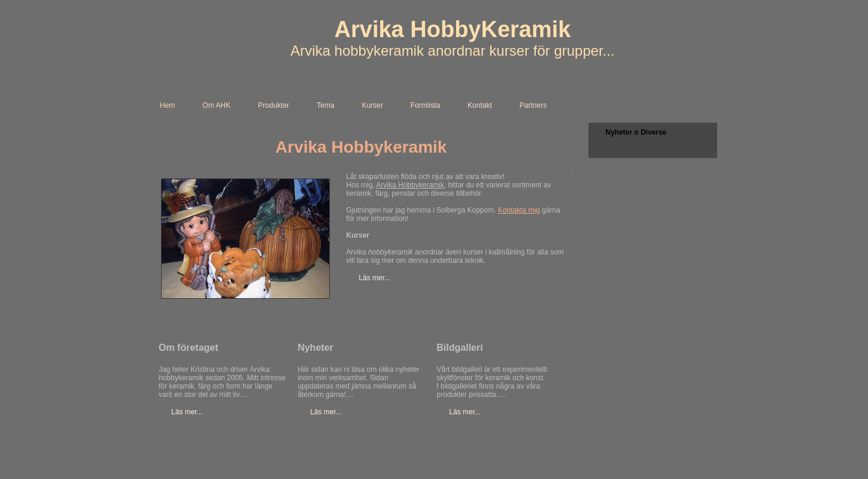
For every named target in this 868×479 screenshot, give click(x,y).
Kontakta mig (519, 210)
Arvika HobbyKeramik (453, 29)
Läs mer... (374, 278)
